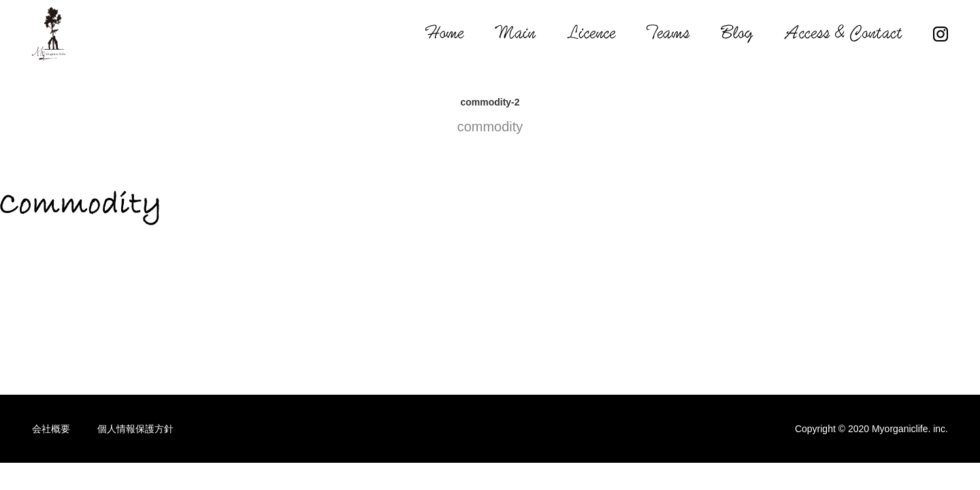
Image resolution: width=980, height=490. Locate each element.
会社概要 (51, 429)
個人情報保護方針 (135, 429)
